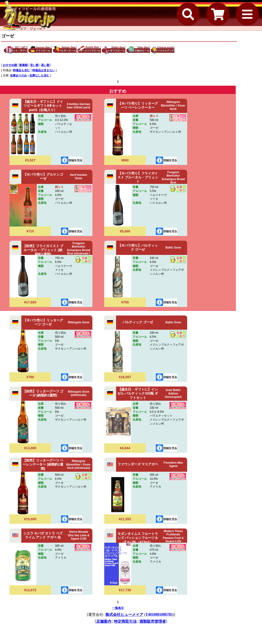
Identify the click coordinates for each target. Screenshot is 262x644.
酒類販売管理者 (153, 621)
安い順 (34, 65)
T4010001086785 (159, 614)
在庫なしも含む (39, 76)
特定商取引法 (125, 621)
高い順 (45, 65)
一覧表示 (118, 608)
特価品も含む (21, 70)
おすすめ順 (10, 65)
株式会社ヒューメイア (124, 615)
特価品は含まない (44, 70)
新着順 (23, 65)
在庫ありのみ (18, 76)
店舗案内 (104, 621)
